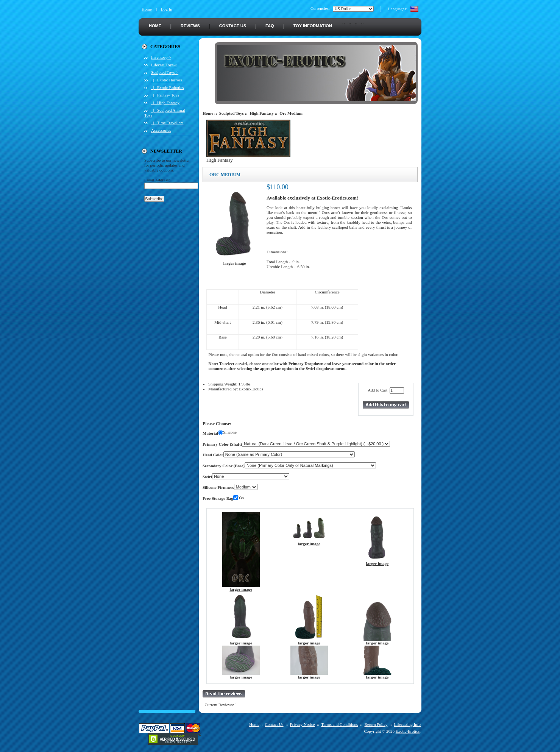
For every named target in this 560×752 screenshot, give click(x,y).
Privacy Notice (303, 724)
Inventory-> (161, 57)
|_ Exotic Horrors (167, 80)
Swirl (207, 477)
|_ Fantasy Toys (165, 95)
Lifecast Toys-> (164, 65)
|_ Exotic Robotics (168, 87)
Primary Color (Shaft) (222, 444)
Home (147, 9)
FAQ (270, 26)
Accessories (161, 130)
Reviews (190, 26)
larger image (241, 587)
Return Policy (376, 724)
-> (165, 72)
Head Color (213, 455)
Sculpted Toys (232, 113)
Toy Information (313, 26)
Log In (167, 9)
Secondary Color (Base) (224, 466)
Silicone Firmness (218, 487)
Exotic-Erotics (408, 731)
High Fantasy (261, 113)
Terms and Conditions (339, 724)
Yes (241, 497)
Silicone (230, 432)
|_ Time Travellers (167, 123)
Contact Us (233, 26)
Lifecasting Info (407, 724)
